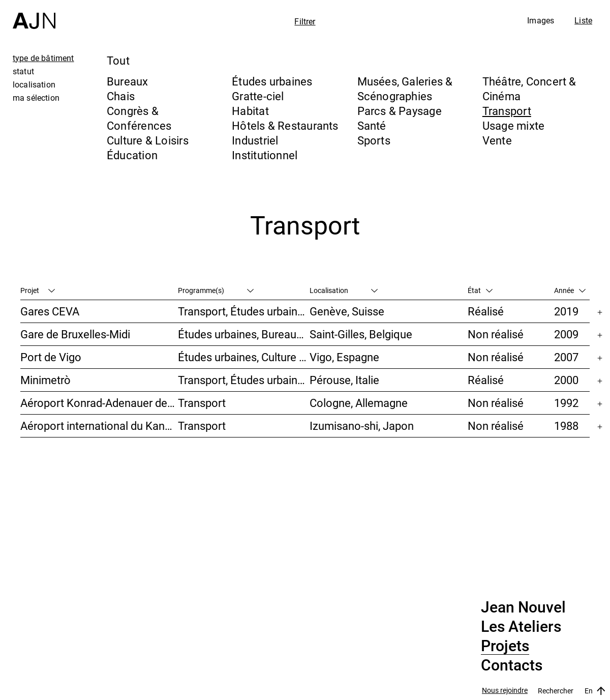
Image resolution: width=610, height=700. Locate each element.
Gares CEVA (50, 311)
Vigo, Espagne (344, 357)
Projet (38, 290)
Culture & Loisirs (148, 140)
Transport (507, 111)
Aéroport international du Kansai (99, 426)
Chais (121, 96)
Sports (374, 140)
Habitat (250, 111)
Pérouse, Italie (344, 380)
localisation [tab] (34, 84)
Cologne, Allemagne (359, 403)
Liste (583, 20)
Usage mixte (513, 125)
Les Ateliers (521, 627)
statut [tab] (23, 71)
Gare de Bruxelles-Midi (75, 334)
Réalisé (486, 311)
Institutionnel (265, 155)
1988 (566, 426)
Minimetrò (45, 380)
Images (541, 20)
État (480, 290)
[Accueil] (34, 14)
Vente (497, 140)
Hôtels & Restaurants (285, 125)
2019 (566, 311)
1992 (566, 403)
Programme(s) (216, 290)
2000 (566, 380)
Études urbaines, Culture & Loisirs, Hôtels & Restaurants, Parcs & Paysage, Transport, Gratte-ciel (244, 357)
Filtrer (305, 21)
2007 (566, 357)
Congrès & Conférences (139, 118)
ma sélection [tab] (36, 98)
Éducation (132, 155)
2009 (566, 334)
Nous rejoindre (505, 691)
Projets (505, 646)
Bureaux (128, 81)
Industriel (255, 140)
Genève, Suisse (347, 311)
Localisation (344, 290)
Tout (118, 60)
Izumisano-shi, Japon (362, 426)
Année (570, 290)
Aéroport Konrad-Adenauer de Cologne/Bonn (99, 403)
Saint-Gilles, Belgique (361, 334)
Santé (372, 125)
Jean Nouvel (523, 607)
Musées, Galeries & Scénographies (405, 89)
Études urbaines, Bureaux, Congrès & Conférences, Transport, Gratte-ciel (244, 334)
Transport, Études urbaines (243, 311)
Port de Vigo (51, 357)
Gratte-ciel (258, 96)
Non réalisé (496, 334)
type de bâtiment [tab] (43, 58)
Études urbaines (272, 81)
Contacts (512, 665)
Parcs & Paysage (400, 111)
